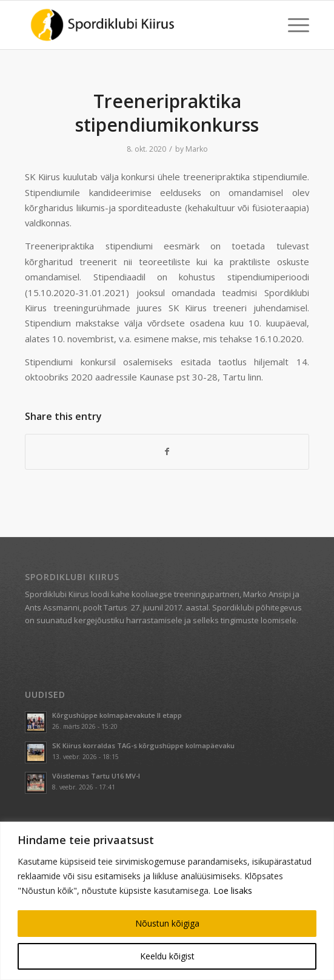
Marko (197, 149)
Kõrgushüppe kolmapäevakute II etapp (117, 715)
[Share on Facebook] (167, 451)
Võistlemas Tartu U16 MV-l (96, 776)
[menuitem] (292, 25)
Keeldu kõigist (167, 956)
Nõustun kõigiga (167, 923)
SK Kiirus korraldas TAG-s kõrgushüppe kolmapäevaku (143, 745)
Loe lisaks (233, 890)
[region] (167, 901)
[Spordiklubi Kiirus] (139, 25)
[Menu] (292, 25)
